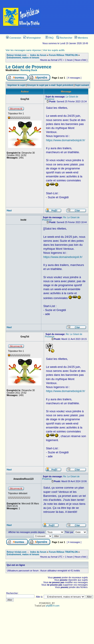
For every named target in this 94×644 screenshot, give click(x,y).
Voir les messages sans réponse (23, 50)
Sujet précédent (65, 85)
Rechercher (64, 38)
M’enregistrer (32, 38)
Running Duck (29, 70)
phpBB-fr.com (53, 606)
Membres (81, 38)
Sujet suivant (82, 85)
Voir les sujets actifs (54, 50)
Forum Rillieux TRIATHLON (63, 55)
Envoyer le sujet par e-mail (41, 85)
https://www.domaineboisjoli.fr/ (66, 140)
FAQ (49, 38)
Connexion (14, 38)
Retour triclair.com (17, 55)
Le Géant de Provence (28, 67)
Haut (9, 211)
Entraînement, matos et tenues (23, 58)
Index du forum (38, 55)
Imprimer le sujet (17, 85)
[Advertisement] (69, 17)
